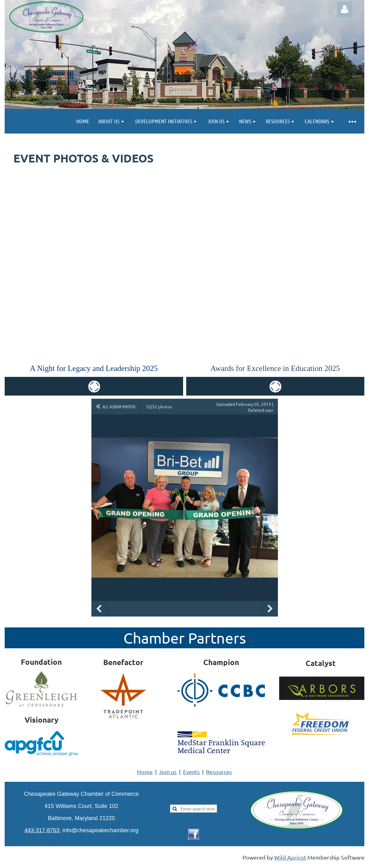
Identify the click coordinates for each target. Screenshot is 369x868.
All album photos (119, 406)
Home (145, 772)
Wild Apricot (290, 857)
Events (191, 772)
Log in (345, 9)
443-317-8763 (42, 830)
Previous (99, 609)
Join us (168, 772)
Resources (219, 772)
